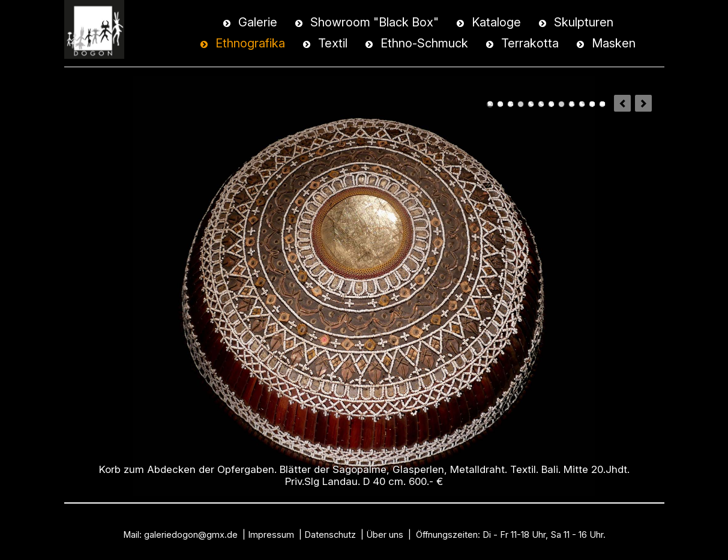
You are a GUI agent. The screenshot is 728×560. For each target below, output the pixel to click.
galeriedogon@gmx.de (191, 535)
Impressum (271, 535)
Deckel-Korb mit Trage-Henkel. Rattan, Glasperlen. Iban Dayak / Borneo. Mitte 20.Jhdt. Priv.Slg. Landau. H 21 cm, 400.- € (500, 104)
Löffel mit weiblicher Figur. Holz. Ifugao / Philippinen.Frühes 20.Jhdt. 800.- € (561, 104)
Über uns (385, 535)
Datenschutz (330, 535)
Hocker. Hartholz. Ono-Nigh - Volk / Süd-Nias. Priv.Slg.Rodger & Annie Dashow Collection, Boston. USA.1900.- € (541, 104)
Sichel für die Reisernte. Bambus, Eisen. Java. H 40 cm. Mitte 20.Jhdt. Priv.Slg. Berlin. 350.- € (521, 104)
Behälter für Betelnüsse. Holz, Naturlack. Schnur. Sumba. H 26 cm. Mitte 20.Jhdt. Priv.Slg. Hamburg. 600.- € (531, 104)
